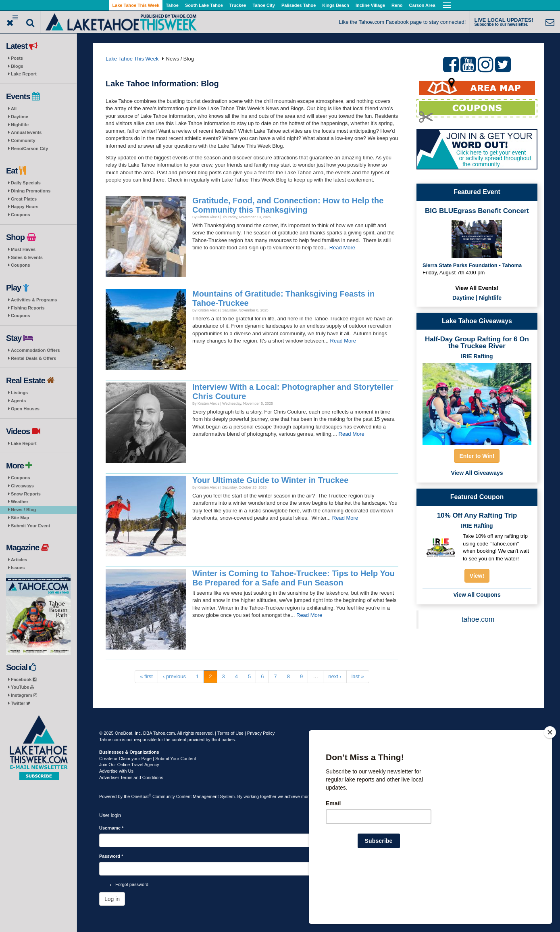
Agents (18, 401)
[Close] (550, 784)
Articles (19, 560)
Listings (19, 393)
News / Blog (23, 510)
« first (146, 676)
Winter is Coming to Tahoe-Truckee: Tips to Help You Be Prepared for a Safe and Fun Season (294, 578)
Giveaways (22, 486)
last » (358, 676)
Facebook (24, 679)
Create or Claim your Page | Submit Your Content (148, 759)
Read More (342, 248)
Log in (112, 899)
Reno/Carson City (29, 148)
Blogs (17, 66)
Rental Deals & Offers (33, 358)
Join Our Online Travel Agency (129, 765)
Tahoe (172, 5)
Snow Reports (26, 494)
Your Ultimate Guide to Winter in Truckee (270, 480)
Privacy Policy (261, 733)
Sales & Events (27, 257)
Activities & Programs (34, 300)
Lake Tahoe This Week (136, 5)
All (14, 109)
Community (23, 140)
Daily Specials (26, 183)
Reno (397, 5)
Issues (18, 568)
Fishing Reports (28, 308)
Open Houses (25, 409)
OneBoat (142, 796)
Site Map (20, 518)
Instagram (24, 695)
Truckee (238, 5)
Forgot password (132, 884)
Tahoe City (263, 5)
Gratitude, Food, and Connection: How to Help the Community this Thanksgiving (288, 205)
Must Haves (23, 249)
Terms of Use (230, 733)
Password (111, 856)
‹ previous (174, 676)
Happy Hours (25, 207)
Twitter (21, 703)
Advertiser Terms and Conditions (131, 777)
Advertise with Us (116, 771)
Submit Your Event (30, 526)
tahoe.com (478, 619)
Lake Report (24, 74)
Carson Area (422, 5)
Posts (17, 58)
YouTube (22, 687)
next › (335, 676)
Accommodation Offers (35, 350)
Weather (20, 502)
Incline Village (370, 5)
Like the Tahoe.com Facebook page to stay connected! (403, 22)
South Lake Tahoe (204, 5)
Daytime (20, 117)
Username (111, 828)
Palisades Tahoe (299, 5)
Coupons (21, 215)
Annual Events (26, 132)
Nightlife (20, 125)
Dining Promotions (31, 191)
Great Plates (24, 199)
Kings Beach (336, 5)
